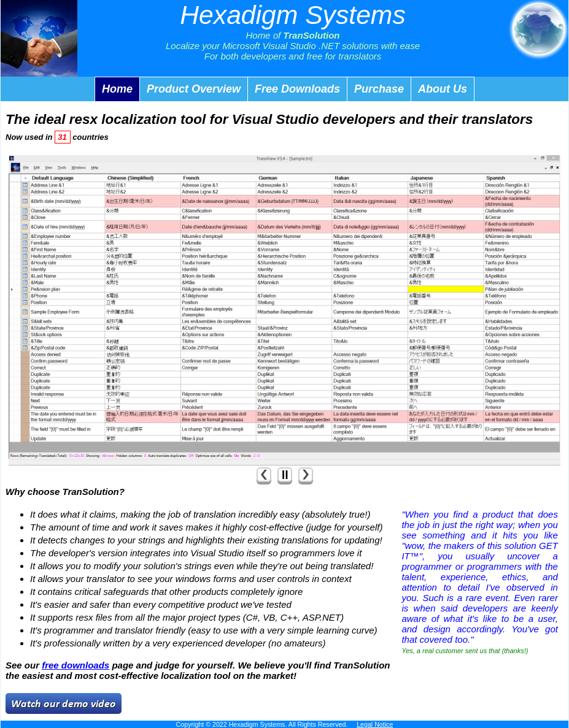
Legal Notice (375, 724)
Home (117, 89)
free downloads (75, 665)
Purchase (379, 89)
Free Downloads (297, 89)
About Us (443, 89)
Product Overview (194, 89)
